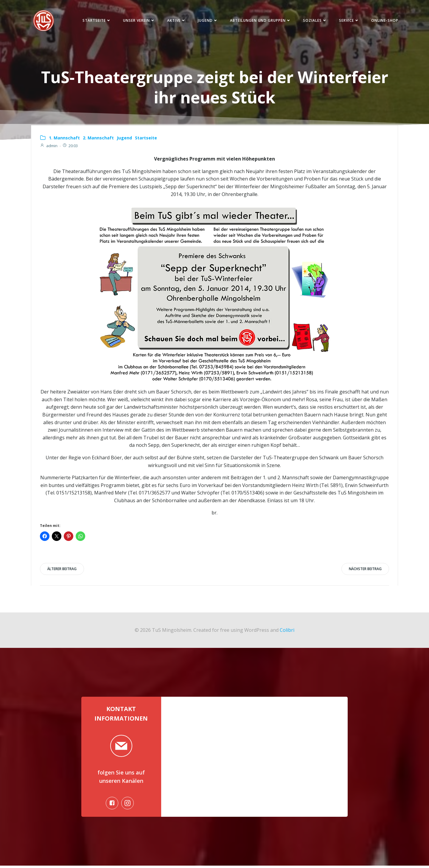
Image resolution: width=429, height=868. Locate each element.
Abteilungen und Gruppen (260, 21)
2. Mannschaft (99, 139)
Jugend (207, 21)
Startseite (96, 21)
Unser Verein (138, 21)
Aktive (176, 21)
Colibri (287, 631)
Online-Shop (384, 21)
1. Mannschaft (65, 139)
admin (49, 147)
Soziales (314, 21)
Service (348, 21)
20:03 (70, 147)
